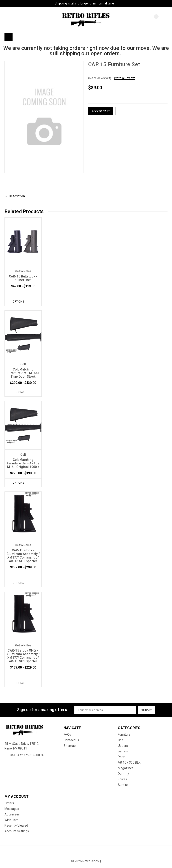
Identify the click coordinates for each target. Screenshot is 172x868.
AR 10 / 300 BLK (129, 763)
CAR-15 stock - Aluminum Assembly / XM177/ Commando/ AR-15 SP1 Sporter (23, 556)
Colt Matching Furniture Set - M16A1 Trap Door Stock (23, 373)
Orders (9, 803)
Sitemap (70, 746)
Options (18, 302)
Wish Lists (11, 820)
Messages (12, 809)
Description (19, 196)
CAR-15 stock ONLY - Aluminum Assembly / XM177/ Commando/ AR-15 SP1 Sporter (23, 656)
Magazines (126, 768)
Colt (121, 740)
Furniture (124, 735)
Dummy (123, 774)
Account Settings (17, 831)
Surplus (123, 785)
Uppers (123, 746)
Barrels (123, 752)
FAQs (67, 735)
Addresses (12, 815)
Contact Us (71, 740)
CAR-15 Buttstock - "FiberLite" (23, 278)
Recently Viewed (16, 826)
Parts (122, 757)
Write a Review (124, 78)
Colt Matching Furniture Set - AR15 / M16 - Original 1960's (23, 464)
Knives (122, 779)
